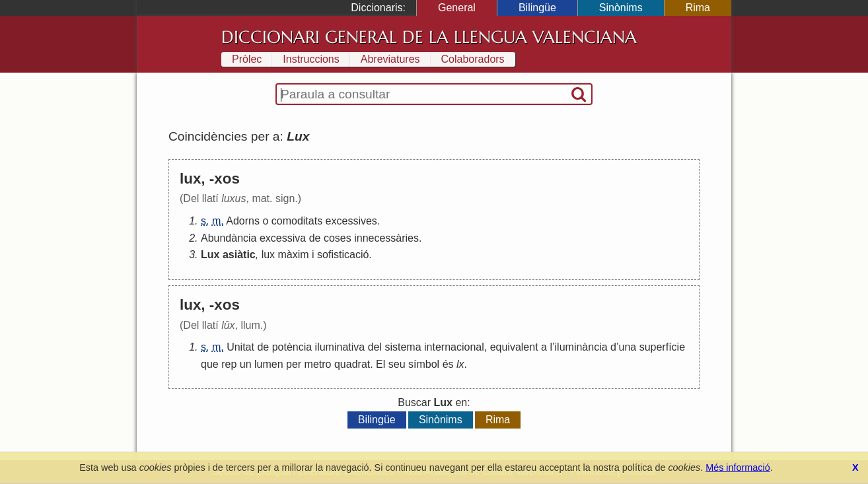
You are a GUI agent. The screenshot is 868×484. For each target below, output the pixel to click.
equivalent (514, 347)
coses (338, 238)
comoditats (297, 221)
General (457, 8)
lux (268, 255)
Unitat (240, 347)
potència (292, 347)
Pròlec (247, 59)
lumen (269, 364)
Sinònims (621, 8)
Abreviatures (390, 59)
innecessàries (386, 238)
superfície (662, 347)
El (380, 364)
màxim (294, 255)
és (448, 364)
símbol (424, 364)
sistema (403, 347)
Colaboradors (473, 59)
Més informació (738, 467)
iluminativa (340, 347)
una (628, 347)
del (375, 347)
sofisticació (343, 255)
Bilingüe (537, 8)
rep (229, 364)
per (294, 364)
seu (397, 364)
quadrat (352, 364)
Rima (698, 8)
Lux (210, 255)
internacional (454, 347)
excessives (351, 221)
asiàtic (239, 255)
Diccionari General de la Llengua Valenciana (429, 37)
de (315, 238)
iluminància (581, 347)
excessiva (283, 238)
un (246, 364)
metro (318, 364)
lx (460, 364)
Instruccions (311, 59)
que (210, 364)
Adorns (243, 221)
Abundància (229, 238)
